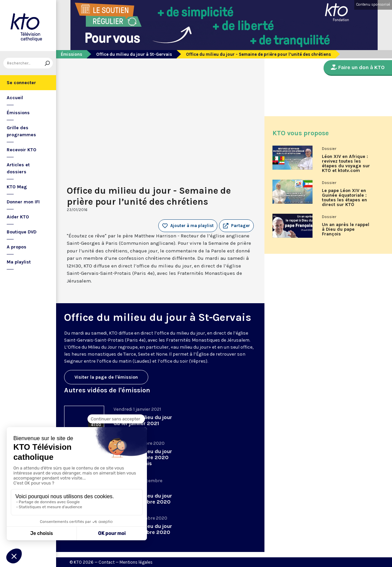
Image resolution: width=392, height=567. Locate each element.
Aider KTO (18, 217)
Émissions (18, 113)
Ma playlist (19, 262)
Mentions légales (136, 562)
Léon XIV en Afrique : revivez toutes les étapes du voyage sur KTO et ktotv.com (346, 164)
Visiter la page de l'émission (106, 377)
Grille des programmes (21, 131)
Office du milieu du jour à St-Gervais (134, 54)
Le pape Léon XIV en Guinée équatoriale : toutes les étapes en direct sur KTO (344, 198)
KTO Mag (17, 187)
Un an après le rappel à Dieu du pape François (346, 229)
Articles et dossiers (18, 168)
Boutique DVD (22, 232)
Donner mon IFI (23, 202)
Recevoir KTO (22, 150)
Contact (107, 562)
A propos (17, 247)
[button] (236, 226)
